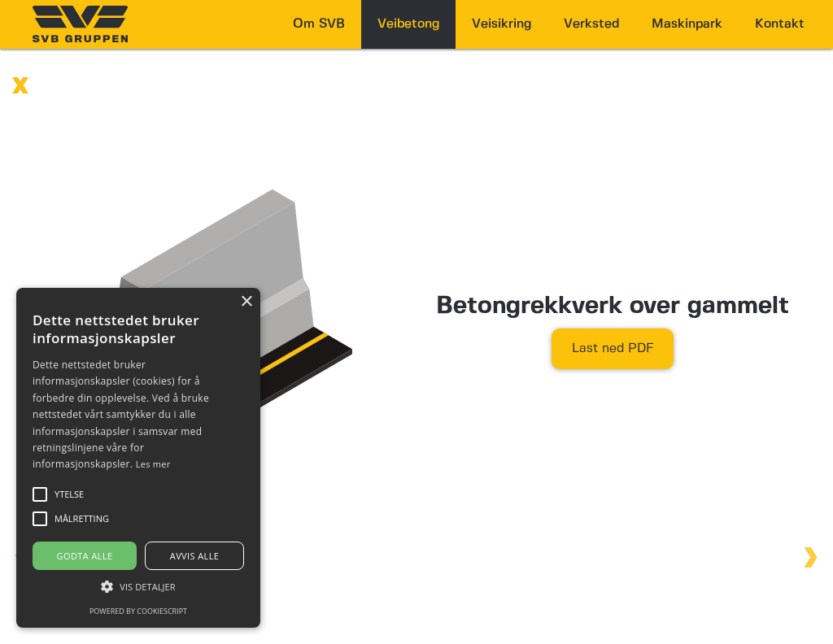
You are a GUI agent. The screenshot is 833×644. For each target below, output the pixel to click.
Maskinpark (687, 24)
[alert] (138, 458)
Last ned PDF (613, 348)
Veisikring (502, 24)
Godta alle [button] (85, 556)
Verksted (591, 24)
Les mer (153, 464)
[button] (138, 587)
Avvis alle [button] (195, 556)
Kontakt (780, 24)
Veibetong (408, 24)
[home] (80, 24)
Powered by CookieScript (138, 611)
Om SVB (319, 24)
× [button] (246, 302)
